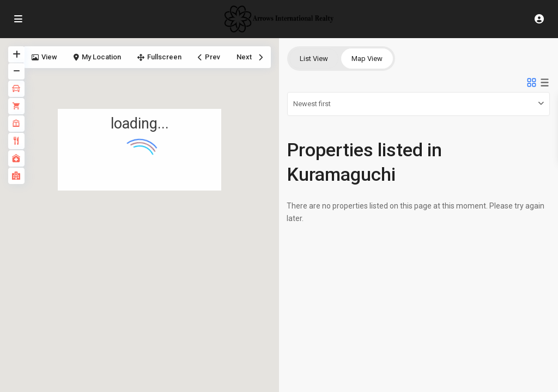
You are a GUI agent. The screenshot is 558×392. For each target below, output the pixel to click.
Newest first (312, 104)
